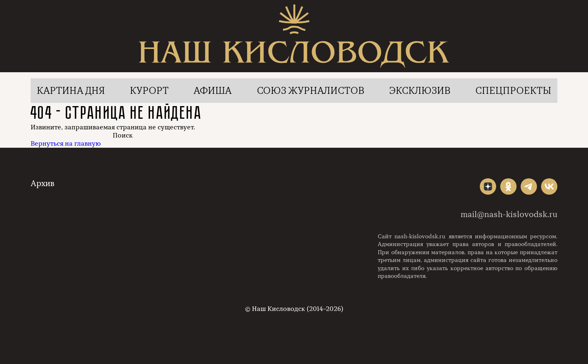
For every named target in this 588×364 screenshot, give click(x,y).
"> (488, 186)
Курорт (149, 91)
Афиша (213, 91)
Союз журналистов (311, 91)
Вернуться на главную (66, 144)
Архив (42, 183)
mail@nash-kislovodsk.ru (509, 214)
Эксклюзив (420, 91)
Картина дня (71, 91)
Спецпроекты (513, 91)
